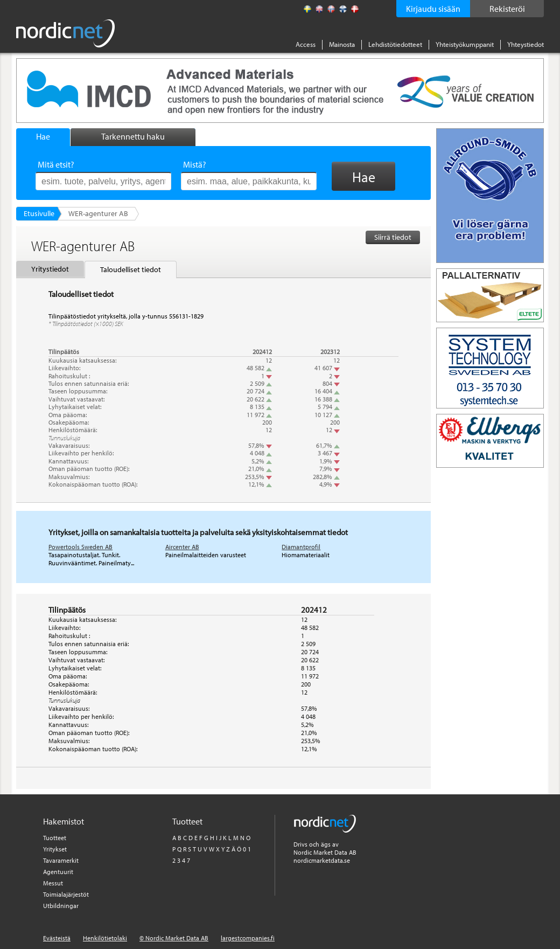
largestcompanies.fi (248, 938)
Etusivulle (39, 213)
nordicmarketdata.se (322, 860)
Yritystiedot (50, 269)
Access (306, 44)
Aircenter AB (182, 547)
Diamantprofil (301, 547)
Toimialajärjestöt (66, 894)
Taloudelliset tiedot (131, 269)
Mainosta (342, 44)
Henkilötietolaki (105, 938)
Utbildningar (61, 906)
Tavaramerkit (61, 860)
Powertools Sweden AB (80, 547)
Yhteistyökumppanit (465, 44)
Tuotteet (55, 838)
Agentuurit (58, 872)
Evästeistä (57, 938)
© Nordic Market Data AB (174, 938)
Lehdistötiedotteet (395, 44)
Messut (53, 883)
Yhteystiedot (526, 44)
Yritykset (55, 849)
